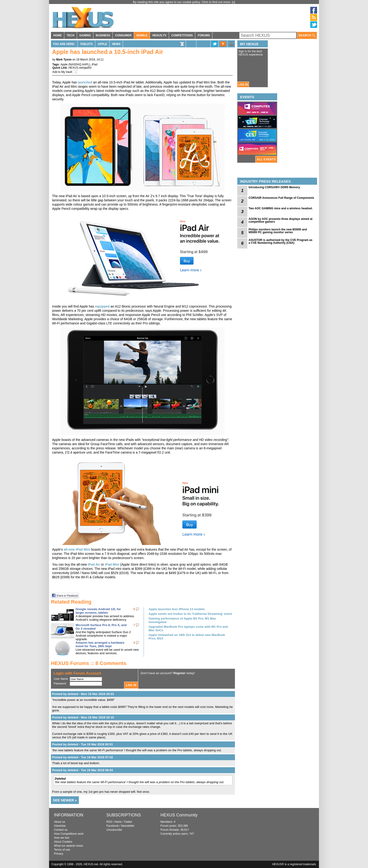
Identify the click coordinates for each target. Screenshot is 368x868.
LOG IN (243, 85)
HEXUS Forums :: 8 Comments (89, 663)
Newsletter (128, 826)
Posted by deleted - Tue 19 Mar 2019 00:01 (82, 744)
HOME (57, 35)
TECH (71, 35)
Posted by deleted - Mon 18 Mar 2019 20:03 (83, 694)
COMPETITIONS (182, 35)
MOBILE (142, 35)
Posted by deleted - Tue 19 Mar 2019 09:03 (82, 770)
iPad (95, 64)
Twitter (128, 822)
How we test (62, 838)
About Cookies (63, 842)
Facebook (113, 826)
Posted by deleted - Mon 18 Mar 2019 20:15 (83, 717)
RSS (109, 822)
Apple (102, 44)
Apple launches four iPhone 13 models (177, 609)
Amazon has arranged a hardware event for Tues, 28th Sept (100, 644)
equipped (102, 306)
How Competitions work (69, 834)
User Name (61, 679)
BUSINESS (103, 35)
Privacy (59, 854)
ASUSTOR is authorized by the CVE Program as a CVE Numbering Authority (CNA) (280, 241)
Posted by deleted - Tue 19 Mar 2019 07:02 (82, 757)
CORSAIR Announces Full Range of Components (281, 198)
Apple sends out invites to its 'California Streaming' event (190, 614)
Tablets (86, 44)
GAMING (85, 35)
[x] (234, 2)
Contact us (61, 830)
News (116, 44)
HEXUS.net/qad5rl (80, 68)
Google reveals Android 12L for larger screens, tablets (98, 611)
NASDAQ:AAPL (79, 64)
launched (85, 82)
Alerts (118, 822)
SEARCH (307, 36)
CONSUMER (123, 35)
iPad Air (94, 564)
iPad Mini (113, 564)
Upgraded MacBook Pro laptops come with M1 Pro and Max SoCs (188, 628)
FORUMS (204, 35)
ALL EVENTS (266, 159)
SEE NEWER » (65, 800)
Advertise (60, 826)
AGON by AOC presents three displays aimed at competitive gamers (280, 220)
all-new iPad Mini (77, 549)
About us (59, 822)
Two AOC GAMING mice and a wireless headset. (281, 208)
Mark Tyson (64, 60)
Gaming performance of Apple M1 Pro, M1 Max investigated (182, 620)
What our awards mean (69, 846)
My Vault (67, 72)
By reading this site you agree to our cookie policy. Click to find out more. (182, 2)
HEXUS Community (179, 815)
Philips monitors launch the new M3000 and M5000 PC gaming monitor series (278, 231)
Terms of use (62, 850)
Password (60, 684)
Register (180, 673)
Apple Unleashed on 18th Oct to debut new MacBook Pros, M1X (187, 637)
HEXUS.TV (159, 35)
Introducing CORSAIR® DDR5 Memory (274, 187)
